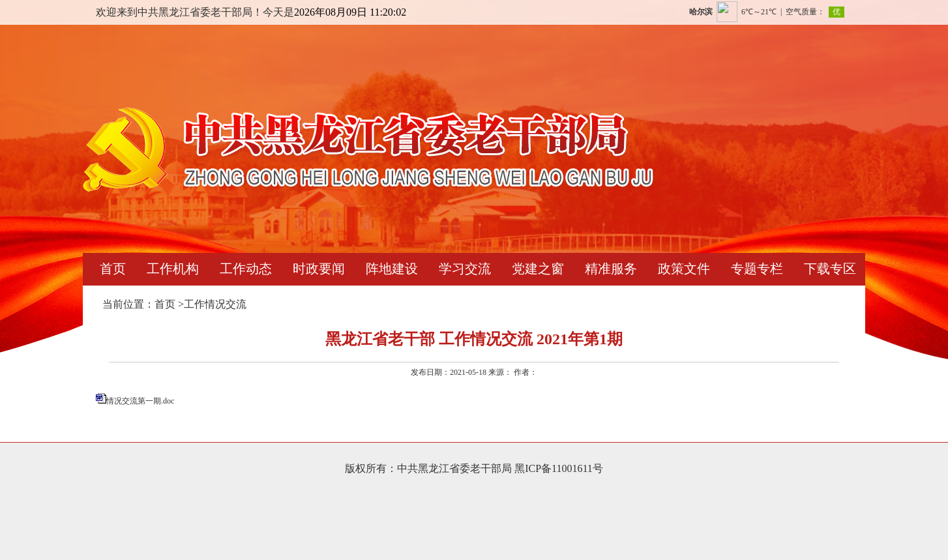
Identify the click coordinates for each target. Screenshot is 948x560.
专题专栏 (757, 269)
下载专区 (830, 269)
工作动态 (246, 269)
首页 (113, 269)
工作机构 (173, 269)
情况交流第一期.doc (140, 401)
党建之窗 (538, 269)
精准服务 (611, 269)
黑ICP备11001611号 (559, 468)
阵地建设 (392, 269)
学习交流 (465, 269)
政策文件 (684, 269)
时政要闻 (319, 269)
